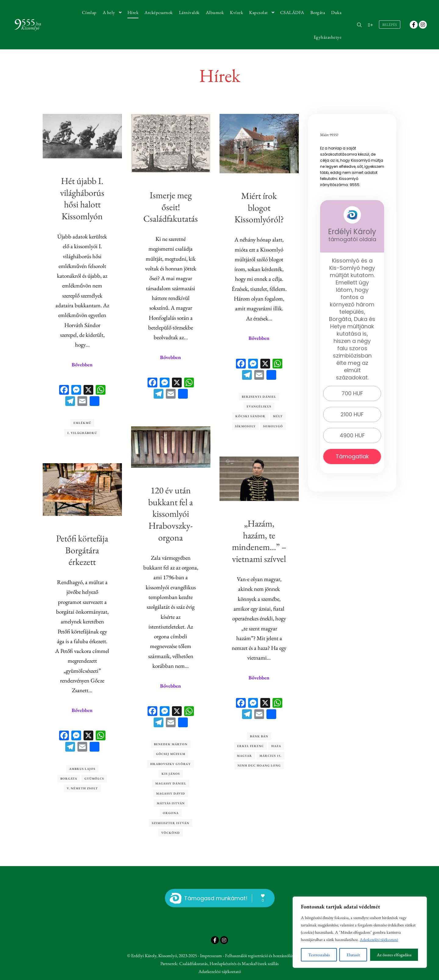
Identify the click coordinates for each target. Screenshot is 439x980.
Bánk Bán (259, 736)
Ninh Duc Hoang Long (259, 765)
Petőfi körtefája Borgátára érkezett (82, 550)
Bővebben (82, 365)
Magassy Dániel (171, 783)
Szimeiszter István (171, 822)
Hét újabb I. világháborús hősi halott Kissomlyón (82, 198)
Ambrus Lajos (82, 768)
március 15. (270, 756)
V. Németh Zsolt (82, 788)
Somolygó (273, 426)
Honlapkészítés (223, 963)
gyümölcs (94, 778)
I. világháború (82, 433)
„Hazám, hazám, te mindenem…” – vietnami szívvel (259, 541)
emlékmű (82, 423)
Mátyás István (171, 803)
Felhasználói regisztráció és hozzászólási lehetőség (268, 955)
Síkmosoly (245, 426)
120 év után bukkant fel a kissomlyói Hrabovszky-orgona (171, 513)
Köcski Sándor (250, 416)
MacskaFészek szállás (260, 963)
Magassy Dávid (171, 793)
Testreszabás (319, 955)
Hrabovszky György (171, 763)
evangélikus (259, 406)
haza (276, 746)
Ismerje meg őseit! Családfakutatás (171, 207)
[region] (360, 932)
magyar (244, 756)
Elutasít (353, 955)
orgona (171, 813)
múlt (278, 416)
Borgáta (69, 778)
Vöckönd (171, 832)
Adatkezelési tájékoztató (379, 939)
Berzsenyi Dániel (259, 397)
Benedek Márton (171, 744)
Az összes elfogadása (394, 955)
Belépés (390, 25)
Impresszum (211, 955)
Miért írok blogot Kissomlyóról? (259, 208)
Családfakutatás (193, 963)
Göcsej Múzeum (171, 754)
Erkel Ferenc (251, 746)
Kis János (171, 773)
